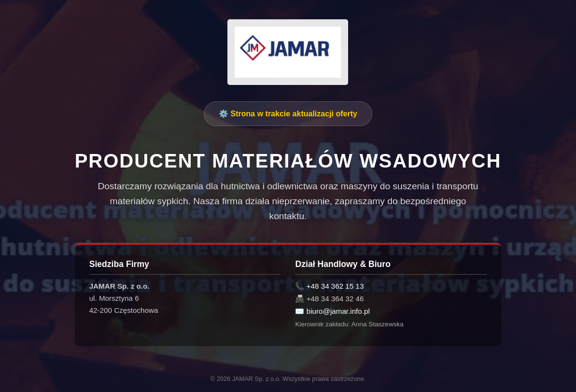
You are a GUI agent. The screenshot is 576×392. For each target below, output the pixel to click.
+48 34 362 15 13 (335, 286)
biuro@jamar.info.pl (338, 311)
